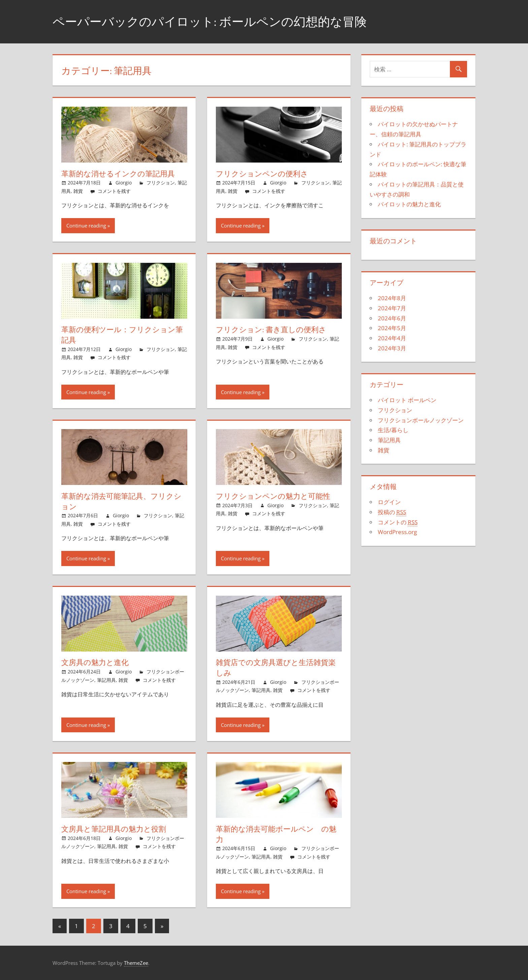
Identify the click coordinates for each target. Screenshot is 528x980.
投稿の (392, 512)
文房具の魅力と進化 (95, 662)
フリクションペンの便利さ (262, 174)
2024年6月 (392, 318)
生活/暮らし (393, 430)
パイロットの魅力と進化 (409, 204)
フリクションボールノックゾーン (421, 420)
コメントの (398, 522)
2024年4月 (392, 338)
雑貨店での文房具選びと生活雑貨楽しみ (276, 668)
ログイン (389, 502)
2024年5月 (392, 328)
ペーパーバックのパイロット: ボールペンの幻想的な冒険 (210, 21)
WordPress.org (397, 532)
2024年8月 (392, 298)
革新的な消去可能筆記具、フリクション (121, 501)
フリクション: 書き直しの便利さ (271, 329)
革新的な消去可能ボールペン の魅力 (276, 834)
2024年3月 (392, 348)
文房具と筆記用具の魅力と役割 (114, 829)
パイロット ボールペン (407, 400)
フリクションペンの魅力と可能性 (273, 496)
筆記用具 (106, 680)
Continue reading (86, 225)
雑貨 (78, 191)
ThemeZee (136, 963)
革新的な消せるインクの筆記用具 (118, 174)
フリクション (161, 183)
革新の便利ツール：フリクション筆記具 (122, 335)
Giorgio (124, 183)
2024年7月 (392, 308)
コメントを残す (114, 191)
